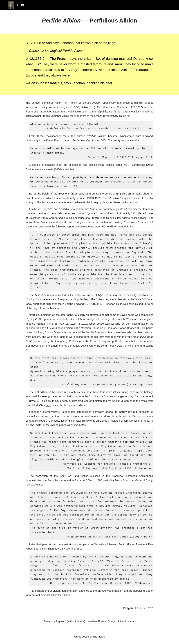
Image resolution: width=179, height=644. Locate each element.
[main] (89, 21)
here (48, 405)
